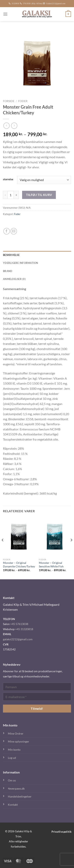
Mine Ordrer (16, 733)
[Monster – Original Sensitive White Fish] (55, 537)
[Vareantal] (11, 195)
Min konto (14, 750)
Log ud (12, 758)
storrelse (8, 179)
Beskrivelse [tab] (11, 255)
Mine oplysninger (19, 741)
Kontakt (13, 805)
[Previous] (3, 548)
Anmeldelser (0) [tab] (14, 279)
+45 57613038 (19, 624)
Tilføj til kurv (39, 195)
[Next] (71, 548)
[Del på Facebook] (7, 231)
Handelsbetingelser (20, 796)
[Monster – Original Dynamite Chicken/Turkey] (19, 537)
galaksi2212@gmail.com (18, 639)
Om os (12, 780)
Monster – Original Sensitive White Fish (51, 565)
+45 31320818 (24, 629)
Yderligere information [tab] (21, 263)
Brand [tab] (8, 271)
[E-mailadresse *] (37, 697)
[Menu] (5, 14)
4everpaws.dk (16, 788)
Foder (23, 101)
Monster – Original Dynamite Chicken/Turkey (19, 565)
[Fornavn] (37, 687)
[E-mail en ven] (14, 231)
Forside (9, 101)
